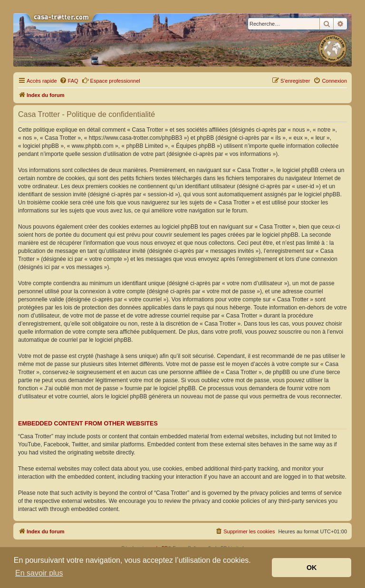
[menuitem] (69, 81)
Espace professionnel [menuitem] (111, 80)
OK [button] (312, 568)
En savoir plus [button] (39, 573)
